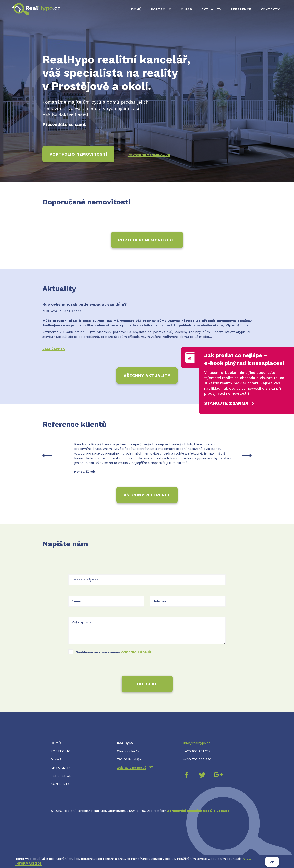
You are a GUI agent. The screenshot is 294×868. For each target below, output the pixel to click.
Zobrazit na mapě (132, 767)
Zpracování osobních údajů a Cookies (198, 811)
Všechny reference (147, 495)
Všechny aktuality (147, 376)
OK (272, 862)
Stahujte (226, 403)
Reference (241, 9)
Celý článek (54, 348)
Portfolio (161, 9)
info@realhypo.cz (197, 743)
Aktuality (211, 9)
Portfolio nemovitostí (78, 154)
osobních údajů (136, 652)
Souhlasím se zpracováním (113, 652)
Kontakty (270, 9)
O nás (186, 9)
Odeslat (147, 684)
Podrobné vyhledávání (149, 154)
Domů (136, 9)
